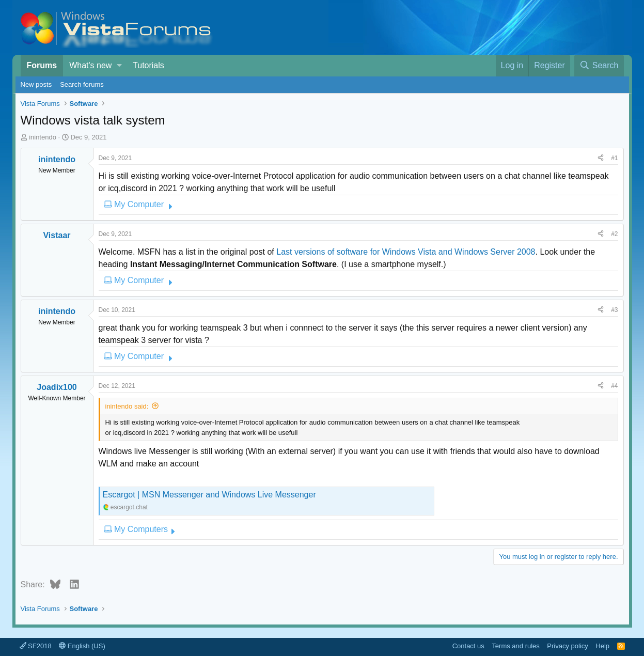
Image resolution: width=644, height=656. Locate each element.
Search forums (82, 84)
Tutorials (148, 65)
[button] (120, 66)
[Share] (601, 158)
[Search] (599, 66)
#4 (614, 386)
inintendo (43, 137)
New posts (36, 84)
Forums (42, 65)
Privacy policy (567, 646)
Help (602, 646)
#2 (614, 234)
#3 (614, 310)
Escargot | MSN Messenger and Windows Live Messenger (209, 495)
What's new (90, 65)
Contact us (468, 646)
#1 (614, 158)
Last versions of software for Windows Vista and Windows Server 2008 (406, 252)
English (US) (82, 646)
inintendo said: (127, 406)
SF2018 (36, 646)
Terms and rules (515, 646)
